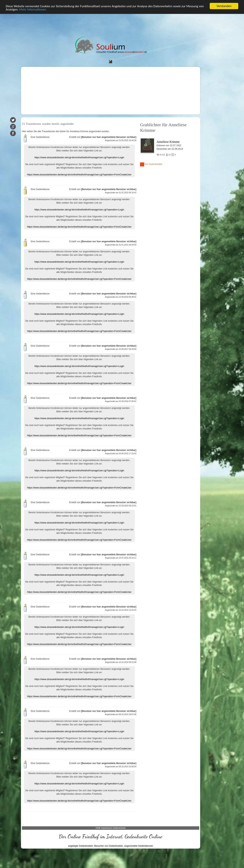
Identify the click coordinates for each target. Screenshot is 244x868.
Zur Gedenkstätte (151, 164)
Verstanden (224, 6)
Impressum (107, 828)
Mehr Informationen (33, 9)
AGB (98, 828)
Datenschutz (119, 828)
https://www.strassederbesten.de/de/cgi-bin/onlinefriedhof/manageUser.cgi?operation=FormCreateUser (79, 175)
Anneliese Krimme (168, 142)
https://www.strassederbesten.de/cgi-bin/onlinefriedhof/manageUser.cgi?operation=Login (79, 157)
